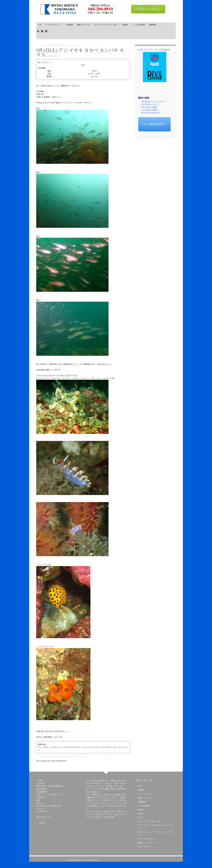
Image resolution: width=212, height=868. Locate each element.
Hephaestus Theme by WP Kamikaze (83, 860)
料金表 (126, 25)
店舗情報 (152, 25)
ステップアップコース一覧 (105, 25)
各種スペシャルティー (147, 843)
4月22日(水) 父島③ (149, 107)
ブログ (141, 817)
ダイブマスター (144, 847)
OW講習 (69, 25)
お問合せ (142, 814)
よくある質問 (139, 25)
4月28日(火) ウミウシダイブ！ (154, 102)
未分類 (42, 823)
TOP (40, 25)
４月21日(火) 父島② (149, 110)
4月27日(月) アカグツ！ (151, 104)
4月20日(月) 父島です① (151, 113)
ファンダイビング (54, 25)
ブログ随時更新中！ (154, 124)
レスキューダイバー (146, 839)
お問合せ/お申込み (148, 9)
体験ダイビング (83, 25)
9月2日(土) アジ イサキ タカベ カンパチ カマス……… (80, 52)
